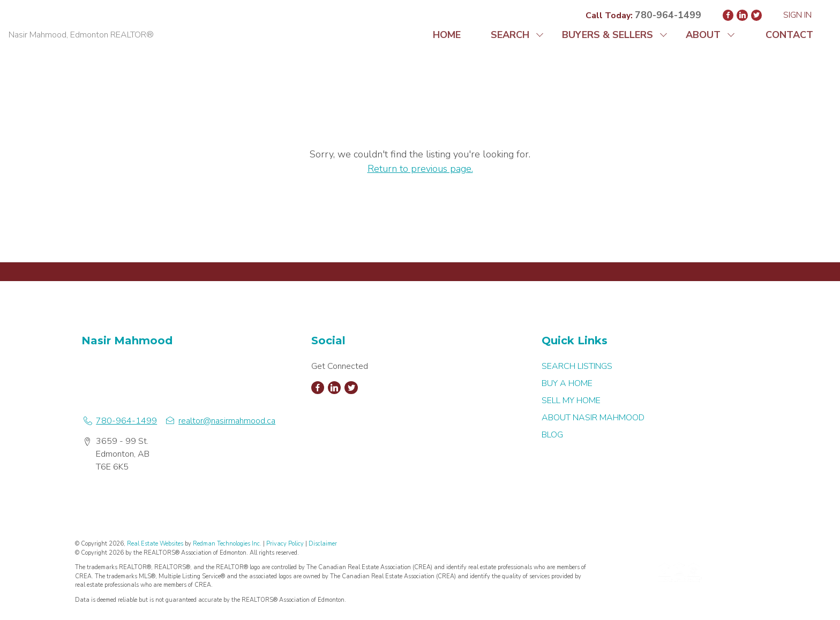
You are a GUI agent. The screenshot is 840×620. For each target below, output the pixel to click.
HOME (447, 35)
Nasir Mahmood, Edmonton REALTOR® (81, 35)
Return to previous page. (420, 169)
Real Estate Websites (156, 544)
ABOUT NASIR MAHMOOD (593, 418)
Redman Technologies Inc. (228, 544)
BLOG (552, 435)
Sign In (797, 15)
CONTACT (789, 35)
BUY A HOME (567, 383)
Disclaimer (323, 544)
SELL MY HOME (571, 400)
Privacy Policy (285, 544)
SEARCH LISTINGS (577, 366)
